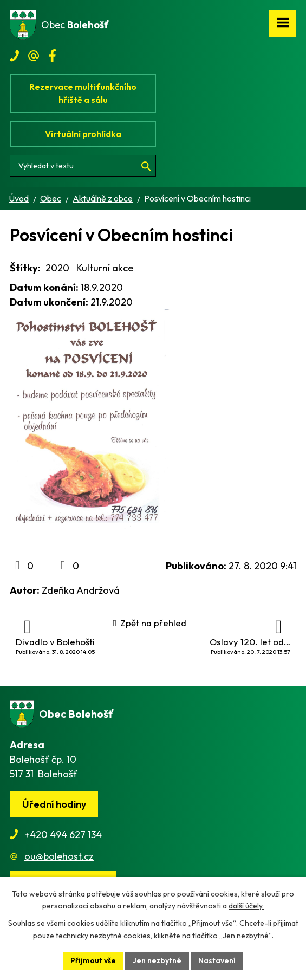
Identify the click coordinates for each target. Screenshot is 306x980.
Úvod (19, 198)
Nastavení (217, 960)
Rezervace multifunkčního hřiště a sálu (83, 93)
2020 (57, 268)
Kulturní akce (105, 268)
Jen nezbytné (157, 960)
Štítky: (25, 268)
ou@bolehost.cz (59, 856)
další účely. (246, 906)
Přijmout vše (93, 960)
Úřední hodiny (54, 804)
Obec (51, 198)
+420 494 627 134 (63, 835)
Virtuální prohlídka (83, 134)
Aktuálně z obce (103, 198)
